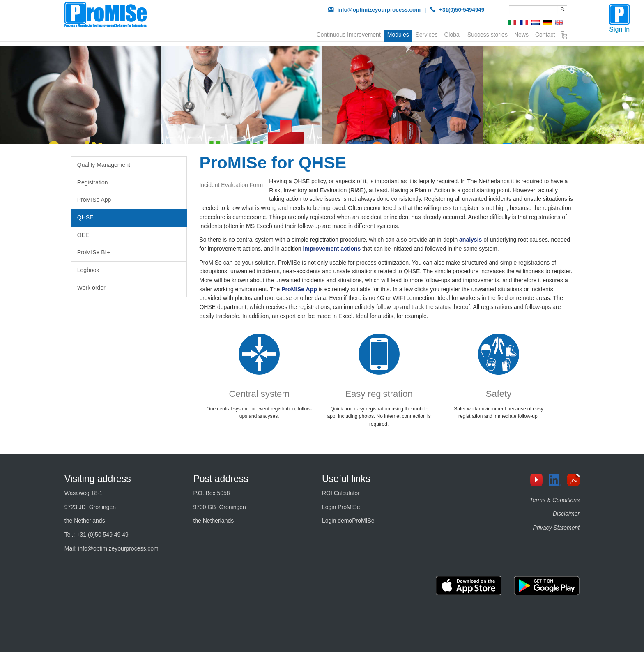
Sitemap (564, 35)
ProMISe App (94, 200)
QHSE (85, 217)
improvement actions (332, 249)
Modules (398, 35)
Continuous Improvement (348, 34)
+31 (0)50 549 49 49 (102, 535)
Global (452, 34)
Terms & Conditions (555, 500)
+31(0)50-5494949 (462, 10)
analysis (470, 240)
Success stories (488, 34)
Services (427, 34)
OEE (83, 235)
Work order (91, 288)
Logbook (88, 270)
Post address (221, 479)
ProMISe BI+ (94, 252)
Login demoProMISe (348, 521)
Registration (93, 182)
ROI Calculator (341, 493)
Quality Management (104, 165)
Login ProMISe (341, 507)
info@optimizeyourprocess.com (379, 10)
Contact (545, 34)
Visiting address (98, 479)
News (521, 34)
